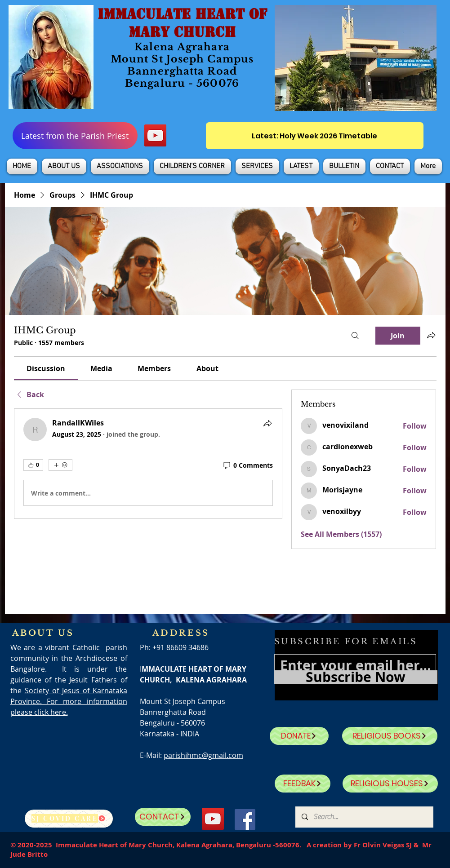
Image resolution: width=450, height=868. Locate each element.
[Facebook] (245, 819)
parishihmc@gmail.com (203, 755)
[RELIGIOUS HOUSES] (390, 784)
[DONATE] (299, 736)
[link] (46, 368)
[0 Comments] (247, 465)
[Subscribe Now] (356, 677)
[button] (64, 166)
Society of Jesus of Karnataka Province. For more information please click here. (69, 701)
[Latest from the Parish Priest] (75, 136)
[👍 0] (33, 465)
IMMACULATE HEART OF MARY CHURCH (182, 23)
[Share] (267, 423)
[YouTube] (155, 135)
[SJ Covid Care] (69, 819)
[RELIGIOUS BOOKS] (390, 736)
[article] (148, 464)
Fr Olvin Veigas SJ (383, 845)
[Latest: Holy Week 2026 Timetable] (315, 136)
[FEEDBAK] (303, 784)
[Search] (355, 336)
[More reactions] (60, 465)
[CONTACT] (163, 817)
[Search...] (364, 817)
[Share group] (431, 335)
